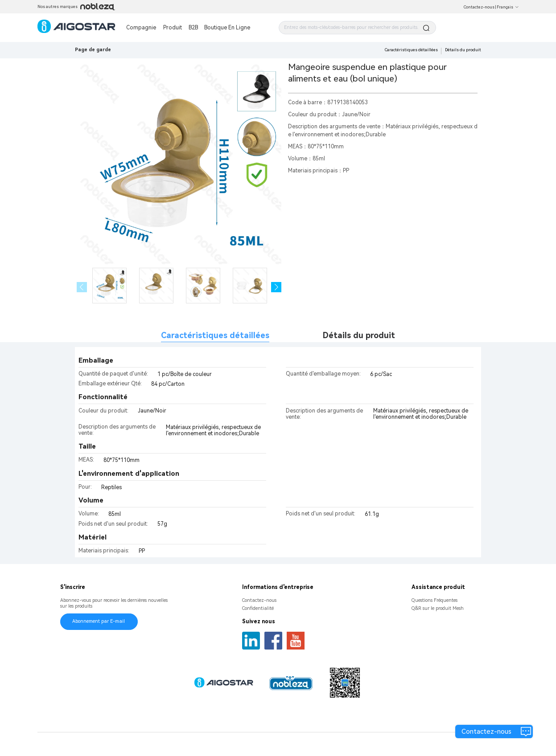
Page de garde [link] (93, 50)
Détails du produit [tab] (359, 335)
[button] (276, 287)
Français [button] (508, 7)
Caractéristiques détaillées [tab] (215, 335)
